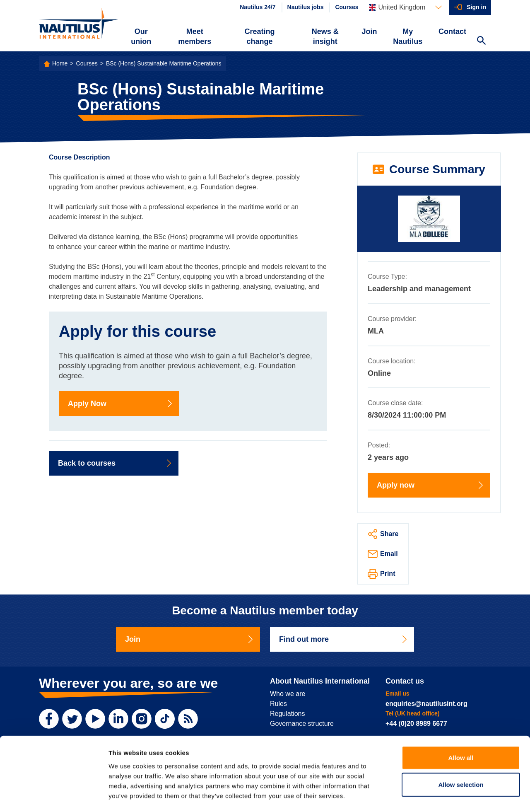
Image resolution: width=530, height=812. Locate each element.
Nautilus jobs (306, 7)
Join (370, 31)
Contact (452, 31)
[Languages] (405, 7)
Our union (141, 36)
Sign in (476, 7)
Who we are (288, 694)
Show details (435, 796)
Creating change (260, 36)
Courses (347, 7)
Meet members (195, 36)
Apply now (431, 485)
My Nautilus (408, 36)
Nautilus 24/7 (258, 7)
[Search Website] (481, 41)
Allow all (461, 724)
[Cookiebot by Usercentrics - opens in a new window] (54, 796)
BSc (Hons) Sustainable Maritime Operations (164, 63)
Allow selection (461, 751)
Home (60, 63)
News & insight (325, 36)
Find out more (344, 639)
